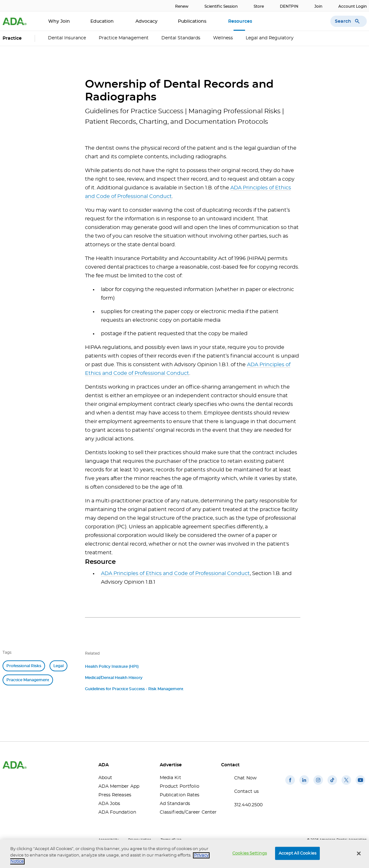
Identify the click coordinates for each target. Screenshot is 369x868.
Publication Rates (180, 795)
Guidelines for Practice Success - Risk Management (134, 689)
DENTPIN (289, 6)
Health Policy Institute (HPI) (112, 667)
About (105, 778)
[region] (184, 854)
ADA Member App (119, 786)
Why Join (59, 21)
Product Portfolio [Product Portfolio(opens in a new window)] (180, 786)
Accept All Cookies (297, 853)
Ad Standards (175, 804)
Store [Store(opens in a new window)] (259, 6)
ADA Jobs (109, 804)
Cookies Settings (250, 853)
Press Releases (115, 795)
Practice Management (124, 38)
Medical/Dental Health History (114, 678)
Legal (58, 666)
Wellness (223, 38)
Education (103, 21)
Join (318, 6)
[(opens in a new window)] (290, 785)
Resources (241, 21)
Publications (193, 21)
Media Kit (170, 778)
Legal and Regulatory (270, 38)
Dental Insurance (67, 38)
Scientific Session (221, 6)
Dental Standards (181, 38)
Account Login (353, 6)
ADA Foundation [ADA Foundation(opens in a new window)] (117, 812)
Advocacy (146, 21)
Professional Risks (24, 666)
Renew (182, 6)
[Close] (359, 853)
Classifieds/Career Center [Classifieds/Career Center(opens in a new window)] (186, 812)
